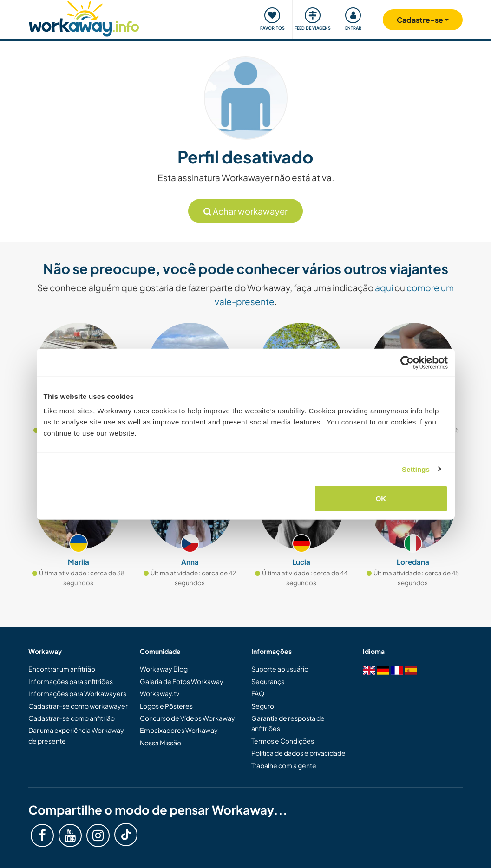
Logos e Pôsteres (166, 706)
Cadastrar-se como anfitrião (72, 718)
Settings (416, 469)
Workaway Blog (164, 669)
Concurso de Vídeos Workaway (187, 718)
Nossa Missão (160, 743)
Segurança (268, 681)
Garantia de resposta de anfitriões (288, 723)
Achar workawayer (245, 211)
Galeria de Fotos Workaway (182, 681)
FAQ (258, 693)
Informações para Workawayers (77, 693)
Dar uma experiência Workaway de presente (76, 735)
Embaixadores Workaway (179, 730)
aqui (384, 287)
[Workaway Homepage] (84, 17)
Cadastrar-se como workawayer (78, 706)
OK (381, 499)
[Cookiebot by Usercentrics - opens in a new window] (407, 362)
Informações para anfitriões (71, 681)
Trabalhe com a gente (284, 765)
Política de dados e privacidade (298, 753)
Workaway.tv (160, 693)
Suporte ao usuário (280, 669)
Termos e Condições (283, 741)
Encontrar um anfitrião (62, 669)
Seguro (263, 706)
